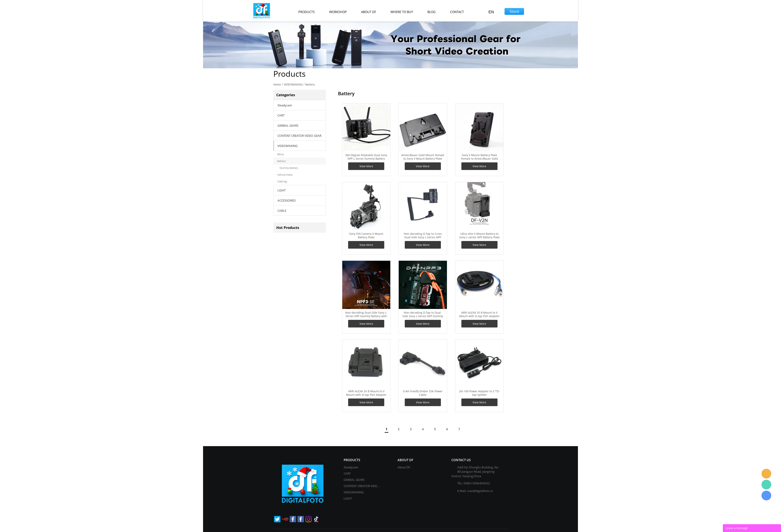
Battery (310, 84)
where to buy (402, 12)
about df (369, 12)
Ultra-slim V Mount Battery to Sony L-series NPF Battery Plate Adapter (479, 237)
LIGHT (282, 190)
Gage (766, 485)
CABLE (282, 211)
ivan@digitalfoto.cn (480, 491)
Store (514, 11)
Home (277, 84)
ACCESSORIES (287, 200)
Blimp (281, 154)
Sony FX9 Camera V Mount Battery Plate (366, 236)
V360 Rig (282, 181)
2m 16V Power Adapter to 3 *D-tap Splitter (479, 393)
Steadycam (285, 105)
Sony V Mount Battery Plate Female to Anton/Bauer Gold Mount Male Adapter (479, 159)
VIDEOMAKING (293, 84)
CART (281, 115)
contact (457, 12)
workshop (338, 12)
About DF (404, 467)
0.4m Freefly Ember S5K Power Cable (423, 393)
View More (366, 166)
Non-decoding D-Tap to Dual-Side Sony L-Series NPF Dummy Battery (423, 316)
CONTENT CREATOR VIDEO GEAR (299, 136)
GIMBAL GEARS (288, 125)
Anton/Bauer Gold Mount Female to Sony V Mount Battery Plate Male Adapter (423, 159)
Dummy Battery (289, 168)
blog (432, 12)
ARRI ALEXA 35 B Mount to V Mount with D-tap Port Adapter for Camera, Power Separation (366, 395)
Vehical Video (285, 175)
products (307, 12)
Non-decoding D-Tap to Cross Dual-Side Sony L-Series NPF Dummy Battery (423, 237)
